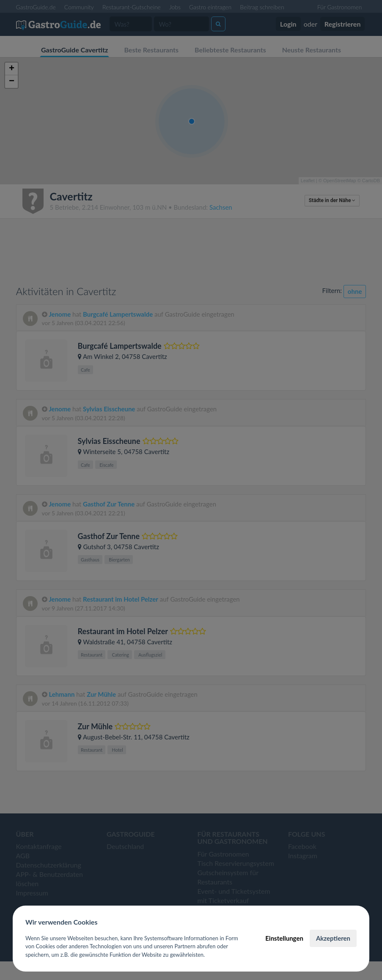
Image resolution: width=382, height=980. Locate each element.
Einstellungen (284, 938)
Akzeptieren (333, 938)
